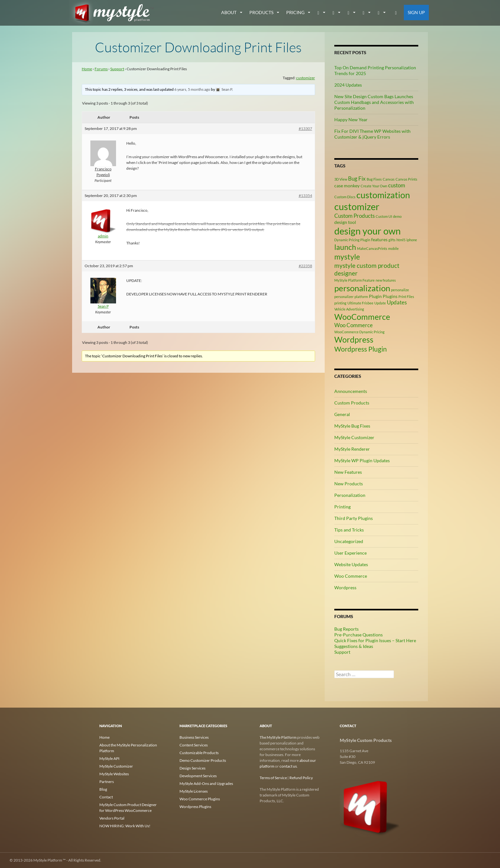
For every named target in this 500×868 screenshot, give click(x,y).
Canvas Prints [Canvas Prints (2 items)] (406, 179)
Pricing (295, 12)
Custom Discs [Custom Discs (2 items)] (345, 197)
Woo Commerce (351, 576)
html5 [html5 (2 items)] (401, 240)
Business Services (194, 737)
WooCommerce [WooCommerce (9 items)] (362, 317)
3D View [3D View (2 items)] (341, 179)
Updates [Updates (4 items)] (397, 302)
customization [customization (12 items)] (383, 195)
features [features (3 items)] (379, 239)
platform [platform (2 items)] (361, 297)
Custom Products (352, 403)
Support (117, 69)
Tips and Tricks (349, 530)
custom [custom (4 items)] (397, 185)
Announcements (351, 391)
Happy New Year (351, 119)
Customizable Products (199, 753)
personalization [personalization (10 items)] (362, 288)
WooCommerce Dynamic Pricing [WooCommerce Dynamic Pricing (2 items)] (359, 332)
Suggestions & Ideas (354, 646)
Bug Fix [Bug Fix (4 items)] (357, 179)
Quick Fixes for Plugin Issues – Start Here (375, 640)
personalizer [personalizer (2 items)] (344, 297)
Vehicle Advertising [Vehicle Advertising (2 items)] (349, 309)
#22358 (305, 266)
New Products (349, 484)
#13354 (305, 196)
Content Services (194, 745)
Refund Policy (301, 778)
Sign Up (416, 12)
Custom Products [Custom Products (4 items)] (354, 216)
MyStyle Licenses (194, 791)
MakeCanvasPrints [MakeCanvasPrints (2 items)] (372, 248)
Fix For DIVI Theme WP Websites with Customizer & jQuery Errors (372, 134)
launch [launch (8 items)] (345, 247)
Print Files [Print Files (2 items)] (406, 297)
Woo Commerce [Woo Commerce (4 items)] (354, 325)
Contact (106, 797)
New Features (348, 472)
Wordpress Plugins (195, 807)
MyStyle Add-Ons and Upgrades (206, 783)
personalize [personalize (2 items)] (400, 290)
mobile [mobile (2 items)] (393, 248)
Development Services (198, 776)
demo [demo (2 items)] (397, 216)
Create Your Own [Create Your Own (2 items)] (374, 186)
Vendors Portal (112, 818)
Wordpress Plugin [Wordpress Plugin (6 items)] (361, 349)
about (229, 12)
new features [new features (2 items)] (386, 280)
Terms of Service (273, 778)
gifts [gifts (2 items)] (392, 240)
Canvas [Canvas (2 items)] (389, 179)
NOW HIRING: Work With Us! (125, 826)
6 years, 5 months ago (192, 89)
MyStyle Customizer (354, 437)
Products (261, 12)
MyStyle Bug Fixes (352, 426)
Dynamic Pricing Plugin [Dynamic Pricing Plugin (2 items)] (352, 240)
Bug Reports (346, 629)
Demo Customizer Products (203, 760)
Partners (107, 782)
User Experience (350, 553)
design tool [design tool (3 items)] (345, 222)
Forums (101, 69)
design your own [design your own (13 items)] (367, 231)
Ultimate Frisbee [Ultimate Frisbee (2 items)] (360, 303)
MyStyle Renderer (352, 449)
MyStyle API (109, 758)
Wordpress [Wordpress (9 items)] (354, 340)
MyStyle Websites (114, 774)
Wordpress (345, 587)
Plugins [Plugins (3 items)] (390, 296)
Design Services (192, 768)
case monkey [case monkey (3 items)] (347, 186)
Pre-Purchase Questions (358, 635)
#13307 (305, 128)
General (342, 414)
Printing (342, 507)
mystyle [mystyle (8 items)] (347, 257)
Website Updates (351, 564)
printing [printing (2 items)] (340, 303)
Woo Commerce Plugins (200, 799)
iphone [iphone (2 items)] (412, 240)
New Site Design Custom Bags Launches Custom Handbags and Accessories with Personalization (374, 102)
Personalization (350, 495)
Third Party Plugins (354, 518)
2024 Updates (348, 85)
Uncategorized (349, 541)
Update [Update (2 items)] (380, 303)
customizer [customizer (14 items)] (357, 206)
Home (87, 69)
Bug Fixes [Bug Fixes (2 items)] (374, 179)
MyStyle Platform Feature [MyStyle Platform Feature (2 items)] (354, 280)
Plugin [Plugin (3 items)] (375, 296)
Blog (103, 789)
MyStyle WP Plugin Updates (362, 460)
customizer (306, 78)
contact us (288, 766)
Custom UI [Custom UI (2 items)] (384, 216)
